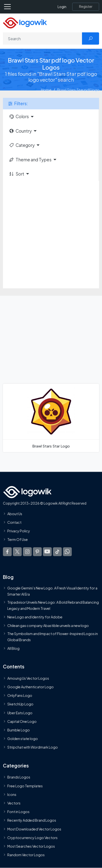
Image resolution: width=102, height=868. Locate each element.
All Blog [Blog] (13, 648)
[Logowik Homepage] (25, 22)
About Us (15, 514)
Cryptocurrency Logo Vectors (32, 838)
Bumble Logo (19, 730)
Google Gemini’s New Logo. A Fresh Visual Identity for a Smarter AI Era (52, 591)
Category (22, 145)
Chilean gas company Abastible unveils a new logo (48, 625)
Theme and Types (30, 160)
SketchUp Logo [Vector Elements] (20, 704)
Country (20, 131)
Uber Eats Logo (20, 713)
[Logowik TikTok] (57, 551)
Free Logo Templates (25, 786)
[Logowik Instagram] (27, 551)
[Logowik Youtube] (47, 551)
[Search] (43, 38)
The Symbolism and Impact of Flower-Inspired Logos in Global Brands (53, 637)
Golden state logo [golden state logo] (23, 739)
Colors (19, 116)
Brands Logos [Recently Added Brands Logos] (19, 777)
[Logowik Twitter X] (17, 551)
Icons (12, 794)
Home (46, 90)
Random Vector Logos (26, 855)
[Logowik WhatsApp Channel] (67, 551)
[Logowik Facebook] (7, 551)
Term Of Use (18, 539)
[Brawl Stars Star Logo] (51, 418)
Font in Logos (18, 812)
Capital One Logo (22, 721)
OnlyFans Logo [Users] (20, 695)
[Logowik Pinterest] (37, 551)
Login (62, 7)
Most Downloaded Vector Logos (34, 829)
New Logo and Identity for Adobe (35, 617)
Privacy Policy (19, 531)
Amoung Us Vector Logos (28, 678)
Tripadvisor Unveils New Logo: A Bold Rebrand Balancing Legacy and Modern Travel (53, 605)
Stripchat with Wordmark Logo (33, 747)
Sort (16, 174)
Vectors (14, 803)
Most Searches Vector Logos (31, 846)
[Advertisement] (51, 235)
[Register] (86, 7)
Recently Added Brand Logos (32, 820)
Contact (14, 522)
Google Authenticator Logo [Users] (31, 687)
